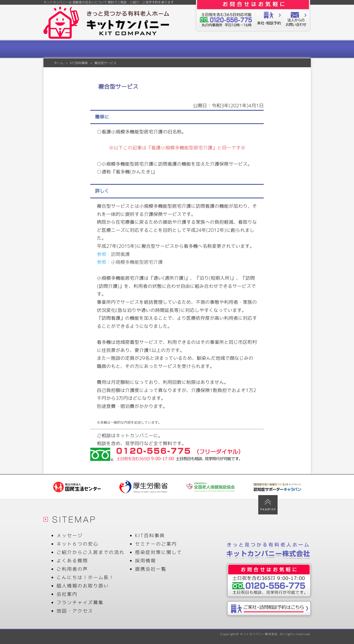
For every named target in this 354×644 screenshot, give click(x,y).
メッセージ (60, 49)
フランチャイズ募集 (80, 603)
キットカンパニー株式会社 (259, 634)
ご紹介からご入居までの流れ (127, 49)
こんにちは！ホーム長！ (85, 577)
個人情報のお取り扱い (83, 586)
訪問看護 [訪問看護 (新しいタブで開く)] (120, 254)
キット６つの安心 (94, 49)
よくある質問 (160, 49)
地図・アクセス (75, 611)
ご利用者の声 (227, 49)
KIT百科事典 (260, 49)
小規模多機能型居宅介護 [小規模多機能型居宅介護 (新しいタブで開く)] (137, 262)
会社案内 (294, 49)
